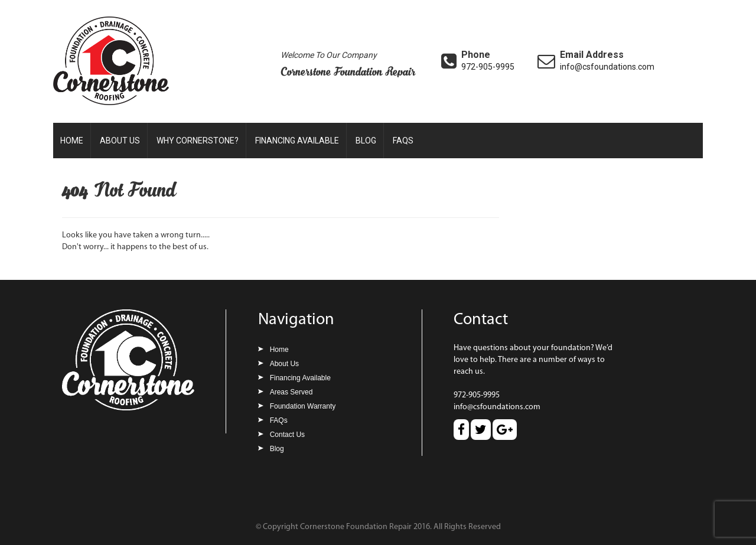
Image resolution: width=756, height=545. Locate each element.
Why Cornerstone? (198, 141)
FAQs (403, 141)
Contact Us (287, 435)
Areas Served (291, 392)
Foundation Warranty (303, 406)
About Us (120, 141)
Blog (366, 141)
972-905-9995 (488, 67)
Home (72, 141)
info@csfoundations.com (607, 67)
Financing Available (297, 141)
